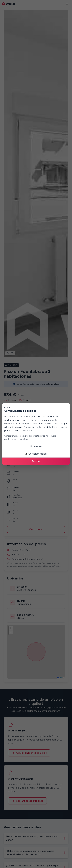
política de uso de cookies (19, 431)
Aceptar (36, 461)
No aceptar (36, 446)
